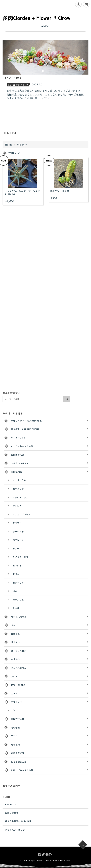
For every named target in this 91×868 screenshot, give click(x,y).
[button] (9, 57)
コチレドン (18, 540)
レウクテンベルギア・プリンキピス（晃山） (22, 193)
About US (10, 804)
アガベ (14, 736)
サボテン (17, 548)
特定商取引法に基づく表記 (18, 821)
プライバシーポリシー (16, 830)
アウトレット (18, 702)
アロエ (14, 676)
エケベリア (18, 489)
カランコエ (18, 600)
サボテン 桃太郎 (60, 191)
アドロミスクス (20, 497)
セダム (16, 574)
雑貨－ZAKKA (18, 685)
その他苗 (15, 727)
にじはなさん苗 (19, 762)
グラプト (17, 523)
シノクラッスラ (20, 557)
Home (9, 145)
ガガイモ (15, 634)
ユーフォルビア (19, 651)
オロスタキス (18, 753)
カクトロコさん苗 (20, 463)
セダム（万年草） (20, 617)
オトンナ (17, 506)
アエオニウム (19, 480)
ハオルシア (17, 659)
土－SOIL (16, 693)
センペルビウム (19, 668)
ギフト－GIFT (18, 438)
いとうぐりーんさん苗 (22, 446)
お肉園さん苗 (18, 455)
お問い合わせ (12, 813)
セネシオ (17, 565)
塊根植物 (15, 744)
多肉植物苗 (17, 472)
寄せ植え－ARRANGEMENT (25, 429)
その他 (16, 608)
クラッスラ (18, 531)
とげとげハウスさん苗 (22, 770)
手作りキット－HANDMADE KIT (28, 421)
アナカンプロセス (22, 514)
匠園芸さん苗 (18, 719)
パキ (15, 591)
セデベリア (18, 583)
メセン (14, 625)
